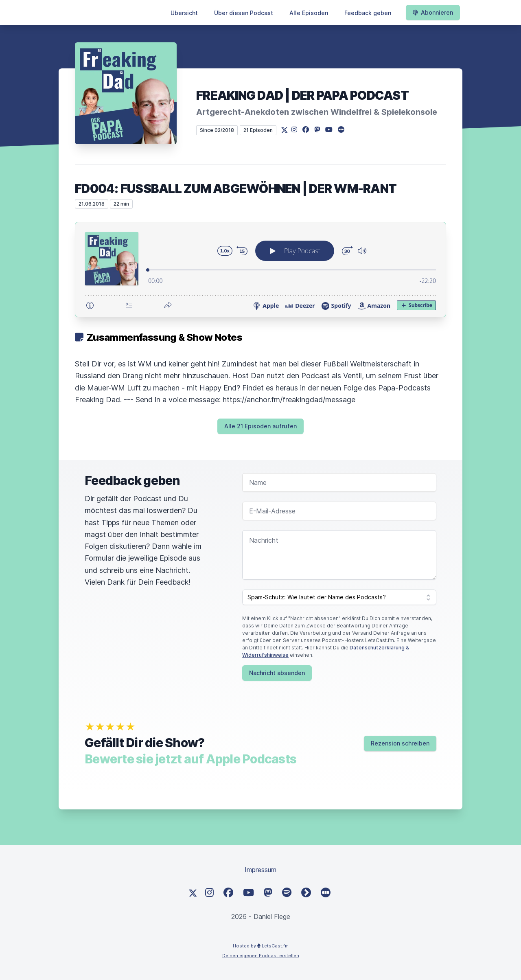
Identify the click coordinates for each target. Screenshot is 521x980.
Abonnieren (433, 12)
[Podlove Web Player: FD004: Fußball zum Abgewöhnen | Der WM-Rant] (260, 270)
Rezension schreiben (400, 743)
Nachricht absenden (277, 673)
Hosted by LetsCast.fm (261, 946)
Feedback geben (368, 13)
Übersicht (184, 13)
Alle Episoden (309, 13)
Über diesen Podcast (244, 13)
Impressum (260, 870)
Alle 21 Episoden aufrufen (260, 426)
